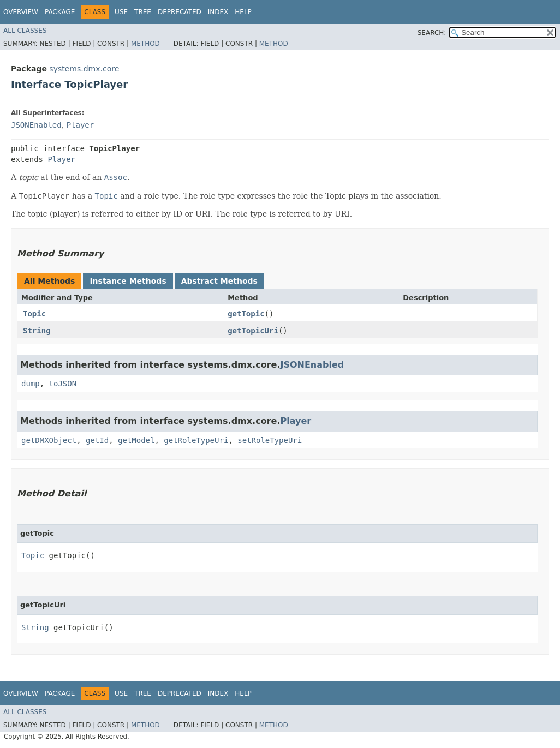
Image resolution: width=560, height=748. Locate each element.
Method (145, 44)
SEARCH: (432, 33)
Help (243, 12)
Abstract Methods (219, 281)
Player (81, 125)
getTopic (246, 314)
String (37, 331)
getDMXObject (49, 440)
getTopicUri (253, 331)
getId (97, 440)
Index (218, 12)
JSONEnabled (36, 125)
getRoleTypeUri (196, 440)
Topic (34, 314)
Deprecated (180, 12)
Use (121, 12)
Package (60, 12)
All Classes (25, 31)
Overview (21, 12)
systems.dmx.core (84, 69)
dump (31, 384)
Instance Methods (128, 281)
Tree (143, 12)
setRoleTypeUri (270, 440)
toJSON (63, 384)
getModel (136, 440)
